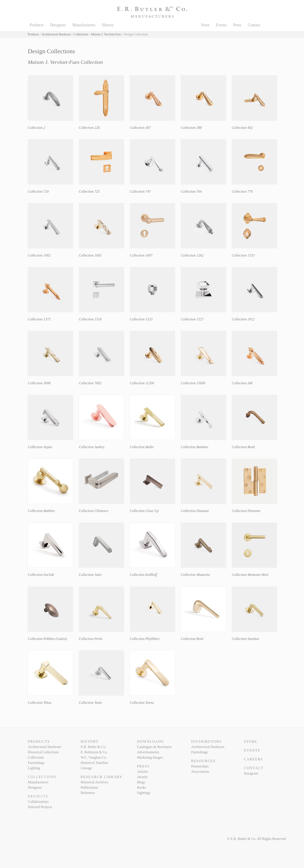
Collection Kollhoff (143, 575)
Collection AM (242, 383)
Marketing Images (150, 757)
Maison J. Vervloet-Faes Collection (65, 62)
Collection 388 (191, 128)
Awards (142, 777)
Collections (81, 34)
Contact (254, 25)
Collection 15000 (193, 383)
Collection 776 (242, 191)
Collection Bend (243, 447)
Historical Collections (43, 752)
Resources (203, 761)
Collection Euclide (41, 575)
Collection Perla (91, 639)
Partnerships (200, 766)
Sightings (144, 793)
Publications (89, 787)
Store (205, 25)
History (108, 25)
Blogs (141, 782)
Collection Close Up (144, 511)
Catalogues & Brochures (154, 747)
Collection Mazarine (195, 575)
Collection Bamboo (194, 447)
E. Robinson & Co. (94, 752)
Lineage (86, 768)
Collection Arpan (40, 447)
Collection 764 (191, 191)
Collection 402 (242, 128)
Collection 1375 (39, 319)
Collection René (192, 639)
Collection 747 (140, 191)
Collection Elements (246, 511)
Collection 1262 (192, 255)
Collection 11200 (142, 383)
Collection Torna (142, 703)
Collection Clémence (94, 511)
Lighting (34, 768)
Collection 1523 (141, 319)
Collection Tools (90, 703)
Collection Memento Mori (250, 575)
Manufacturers (84, 25)
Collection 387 (140, 128)
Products (37, 25)
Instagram (251, 773)
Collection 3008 (39, 383)
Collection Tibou (40, 703)
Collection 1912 (243, 319)
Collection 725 (89, 191)
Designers (58, 25)
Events (221, 25)
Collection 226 (89, 128)
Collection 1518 (90, 319)
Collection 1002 (39, 255)
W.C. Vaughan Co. (94, 757)
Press (237, 25)
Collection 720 (38, 191)
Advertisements (148, 752)
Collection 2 (37, 128)
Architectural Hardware (56, 34)
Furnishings (36, 763)
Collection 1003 (90, 255)
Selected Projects (40, 807)
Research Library (101, 777)
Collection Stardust (245, 639)
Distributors (206, 741)
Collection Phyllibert (145, 639)
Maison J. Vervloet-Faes (106, 34)
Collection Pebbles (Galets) (47, 639)
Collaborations (38, 802)
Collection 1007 (141, 255)
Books (141, 787)
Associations (200, 772)
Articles (143, 772)
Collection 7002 (90, 383)
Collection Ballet (142, 447)
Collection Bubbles (41, 511)
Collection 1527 (192, 319)
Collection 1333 (243, 255)
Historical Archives (94, 782)
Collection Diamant (195, 511)
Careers (253, 759)
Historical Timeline (94, 763)
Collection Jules (90, 575)
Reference (88, 793)
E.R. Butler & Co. (93, 747)
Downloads (150, 741)
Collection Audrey (92, 447)
